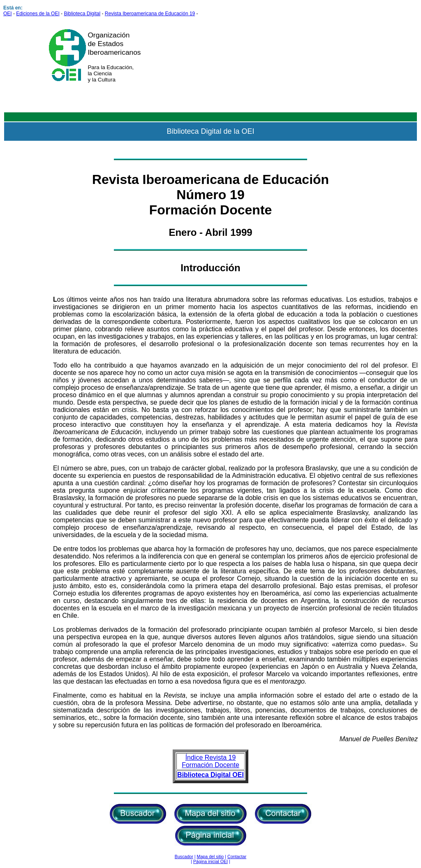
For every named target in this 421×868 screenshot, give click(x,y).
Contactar (237, 856)
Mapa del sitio (210, 856)
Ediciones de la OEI (38, 14)
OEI (8, 14)
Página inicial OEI (210, 861)
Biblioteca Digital (82, 14)
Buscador (184, 856)
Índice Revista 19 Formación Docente (210, 761)
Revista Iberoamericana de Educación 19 (150, 14)
